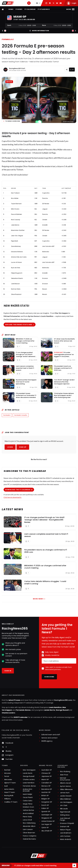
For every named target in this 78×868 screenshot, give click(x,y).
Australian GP (47, 770)
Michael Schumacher (65, 779)
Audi (6, 786)
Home (11, 9)
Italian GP (45, 809)
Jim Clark (64, 806)
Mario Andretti (66, 840)
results (6, 136)
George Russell (62, 710)
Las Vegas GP (47, 825)
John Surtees (65, 836)
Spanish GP (46, 812)
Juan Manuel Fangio (65, 820)
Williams (7, 799)
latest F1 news (14, 700)
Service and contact (49, 738)
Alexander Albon (29, 827)
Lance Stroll (27, 820)
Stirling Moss (65, 815)
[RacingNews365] (39, 856)
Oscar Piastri (28, 798)
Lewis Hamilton (55, 708)
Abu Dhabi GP (47, 831)
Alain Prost (64, 775)
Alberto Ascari (65, 783)
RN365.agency (47, 741)
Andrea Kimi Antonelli (27, 791)
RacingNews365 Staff (17, 68)
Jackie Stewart (66, 796)
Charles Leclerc (8, 713)
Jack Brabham (66, 833)
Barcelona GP (47, 790)
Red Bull (7, 770)
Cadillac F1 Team (11, 802)
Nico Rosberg (65, 772)
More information (39, 31)
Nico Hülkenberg (29, 823)
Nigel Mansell (65, 812)
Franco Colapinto (30, 836)
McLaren (8, 774)
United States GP (48, 822)
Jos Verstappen (66, 803)
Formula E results (21, 415)
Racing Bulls (9, 796)
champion (18, 166)
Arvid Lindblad (28, 814)
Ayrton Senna (65, 787)
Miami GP (45, 780)
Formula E (8, 39)
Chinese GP (46, 774)
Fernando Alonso (23, 710)
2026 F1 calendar (21, 718)
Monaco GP (46, 786)
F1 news (19, 9)
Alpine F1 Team (10, 783)
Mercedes (8, 780)
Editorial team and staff (51, 735)
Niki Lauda (64, 809)
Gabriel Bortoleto (29, 839)
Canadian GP (47, 783)
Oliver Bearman (29, 833)
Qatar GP (45, 828)
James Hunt (65, 793)
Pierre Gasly (27, 817)
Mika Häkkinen (66, 799)
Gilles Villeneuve (66, 790)
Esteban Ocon (28, 807)
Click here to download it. (12, 497)
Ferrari (7, 777)
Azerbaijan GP (47, 815)
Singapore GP (47, 818)
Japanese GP (47, 777)
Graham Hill (65, 827)
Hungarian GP (47, 802)
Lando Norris (49, 710)
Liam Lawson (28, 830)
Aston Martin (9, 790)
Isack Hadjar (28, 795)
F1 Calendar (30, 9)
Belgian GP (46, 799)
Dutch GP (45, 806)
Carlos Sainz (28, 801)
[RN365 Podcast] (29, 3)
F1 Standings (44, 9)
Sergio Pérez (28, 804)
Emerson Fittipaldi (67, 824)
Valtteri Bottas (28, 811)
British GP (45, 796)
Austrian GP (46, 793)
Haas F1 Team (10, 793)
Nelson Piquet (65, 830)
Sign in (8, 671)
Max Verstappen (29, 770)
